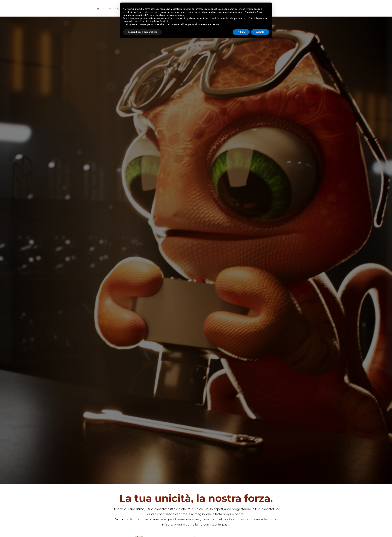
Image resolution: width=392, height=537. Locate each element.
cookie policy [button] (177, 15)
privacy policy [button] (234, 9)
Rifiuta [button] (241, 32)
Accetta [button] (260, 32)
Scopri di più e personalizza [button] (142, 32)
